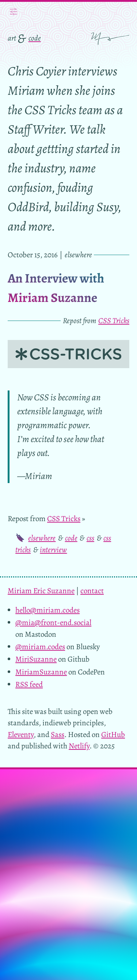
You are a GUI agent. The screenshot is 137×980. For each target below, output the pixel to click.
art (12, 38)
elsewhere (42, 538)
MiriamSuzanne (41, 672)
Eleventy (21, 734)
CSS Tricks (114, 321)
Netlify (79, 746)
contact (92, 591)
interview (53, 550)
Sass (58, 734)
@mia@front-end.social (53, 622)
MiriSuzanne (36, 659)
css (90, 538)
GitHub (113, 734)
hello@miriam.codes (47, 610)
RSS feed (29, 684)
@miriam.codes (40, 647)
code (35, 38)
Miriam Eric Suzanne (41, 591)
